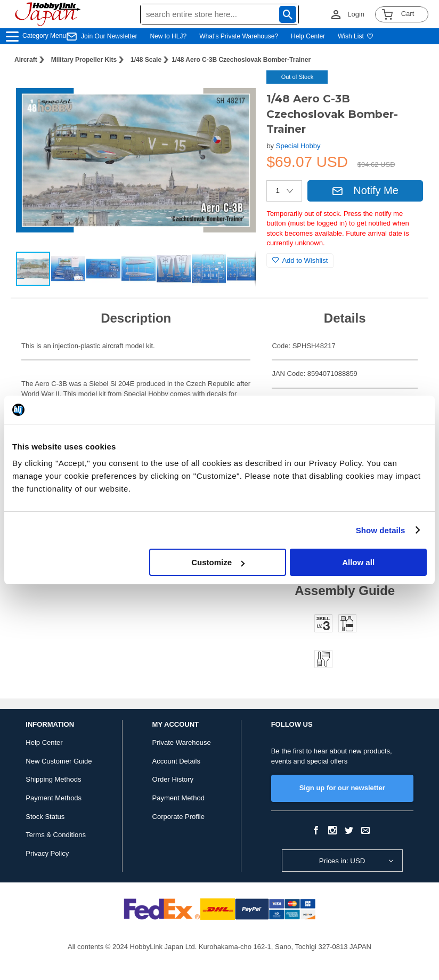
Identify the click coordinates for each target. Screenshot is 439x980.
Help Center (308, 36)
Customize (218, 562)
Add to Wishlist (300, 260)
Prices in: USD (342, 861)
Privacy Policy (47, 853)
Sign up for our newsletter (342, 788)
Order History (173, 779)
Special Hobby (298, 146)
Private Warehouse (182, 742)
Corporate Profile (178, 817)
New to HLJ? (168, 36)
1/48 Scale (146, 60)
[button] (237, 90)
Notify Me (365, 190)
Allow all (358, 562)
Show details (381, 530)
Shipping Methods (53, 779)
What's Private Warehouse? (239, 36)
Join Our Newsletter (109, 36)
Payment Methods (54, 798)
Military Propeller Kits (84, 60)
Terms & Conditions (56, 835)
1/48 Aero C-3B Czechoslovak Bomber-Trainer (241, 60)
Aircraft (26, 60)
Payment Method (178, 798)
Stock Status (45, 817)
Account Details (176, 761)
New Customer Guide (59, 761)
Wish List (356, 36)
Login (356, 14)
